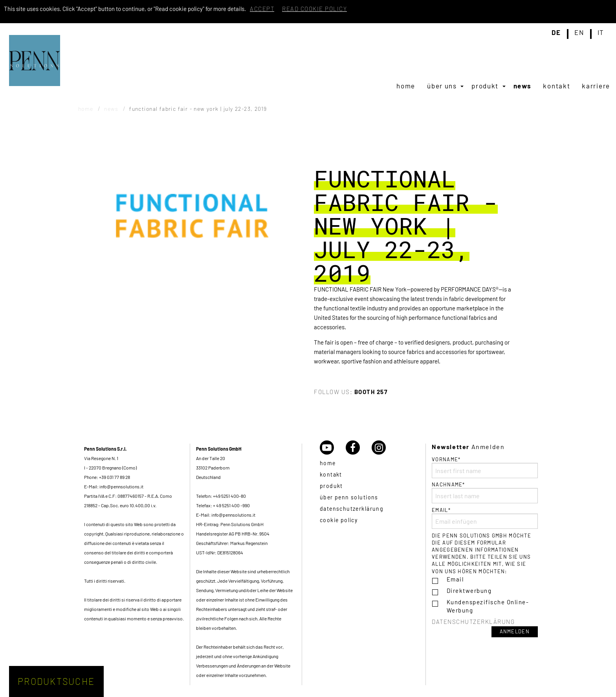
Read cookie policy (314, 9)
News (522, 86)
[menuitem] (406, 86)
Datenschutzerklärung (351, 509)
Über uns (442, 86)
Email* (485, 518)
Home (406, 86)
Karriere (596, 86)
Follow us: (351, 392)
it (601, 33)
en (579, 33)
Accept (262, 9)
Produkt (485, 86)
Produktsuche (56, 681)
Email (455, 579)
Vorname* (485, 467)
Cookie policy (339, 520)
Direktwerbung (469, 591)
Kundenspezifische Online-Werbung (488, 606)
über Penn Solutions (349, 497)
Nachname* (485, 492)
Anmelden (515, 631)
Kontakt (556, 86)
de (556, 33)
